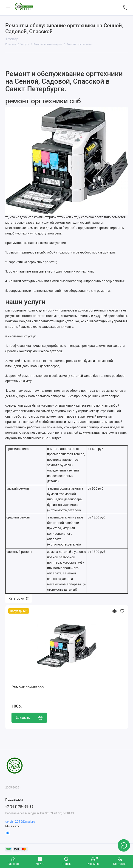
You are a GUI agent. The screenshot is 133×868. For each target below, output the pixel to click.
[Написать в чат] (124, 845)
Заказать (29, 718)
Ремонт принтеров (28, 687)
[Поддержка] (125, 8)
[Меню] (8, 8)
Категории (18, 598)
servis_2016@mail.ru (20, 822)
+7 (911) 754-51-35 (19, 807)
